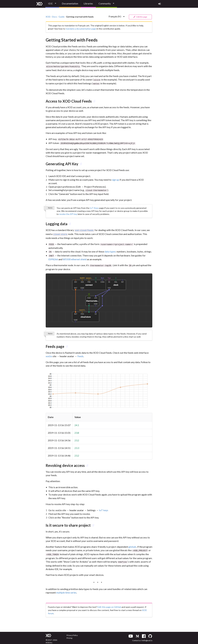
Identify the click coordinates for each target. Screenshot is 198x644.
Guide (62, 17)
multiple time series (66, 588)
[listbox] (52, 4)
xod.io (49, 353)
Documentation (70, 3)
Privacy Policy (72, 631)
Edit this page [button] (140, 17)
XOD (48, 17)
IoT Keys (94, 206)
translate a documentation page (81, 29)
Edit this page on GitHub (109, 603)
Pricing (69, 634)
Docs (55, 17)
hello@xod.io (147, 636)
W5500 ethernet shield (75, 256)
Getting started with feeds (80, 17)
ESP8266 (53, 256)
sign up (115, 178)
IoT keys (104, 507)
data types (110, 249)
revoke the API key (68, 212)
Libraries (88, 3)
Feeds (80, 353)
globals (132, 543)
